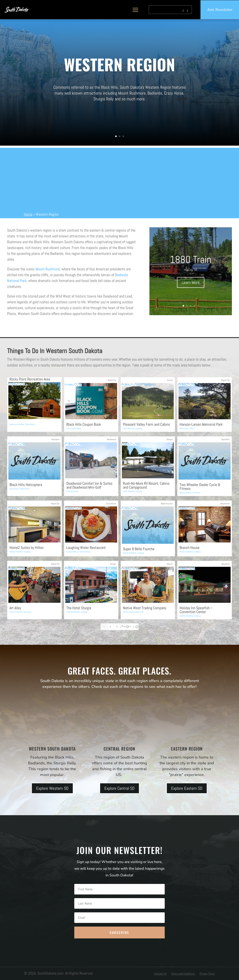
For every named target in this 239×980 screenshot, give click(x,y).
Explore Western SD (52, 788)
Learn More (191, 282)
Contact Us (160, 974)
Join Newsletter (220, 10)
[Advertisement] (119, 178)
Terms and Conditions (183, 974)
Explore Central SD (119, 788)
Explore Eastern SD (187, 788)
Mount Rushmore (48, 269)
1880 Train (191, 260)
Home (28, 214)
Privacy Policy (207, 974)
